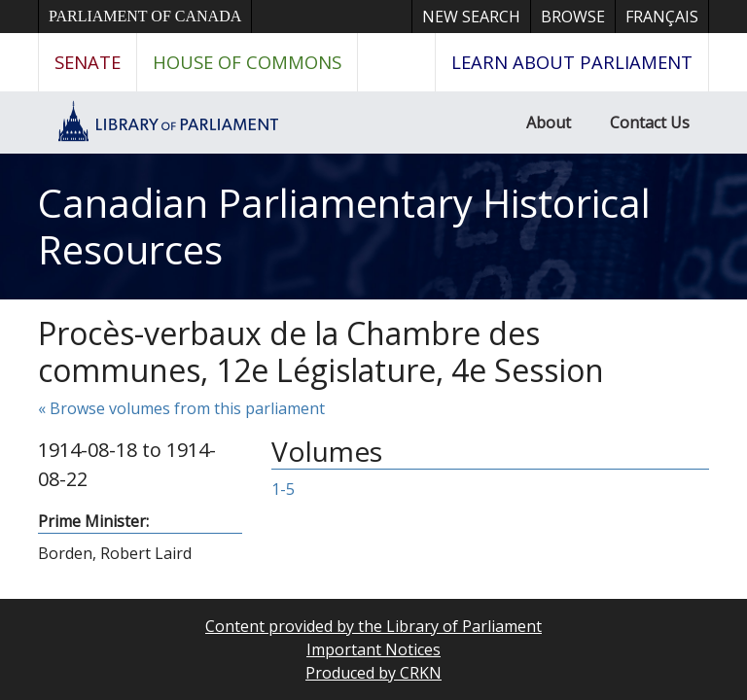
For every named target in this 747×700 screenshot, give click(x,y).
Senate (88, 62)
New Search (471, 17)
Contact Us (650, 122)
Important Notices (373, 649)
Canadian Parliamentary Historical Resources (344, 226)
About (549, 122)
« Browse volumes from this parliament (181, 408)
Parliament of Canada (145, 16)
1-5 (283, 489)
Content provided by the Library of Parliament (373, 626)
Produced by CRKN (373, 673)
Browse (573, 17)
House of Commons (247, 62)
